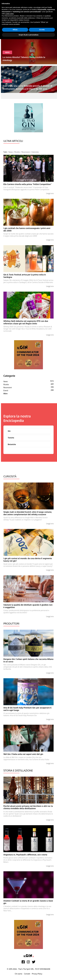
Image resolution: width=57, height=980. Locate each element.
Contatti (27, 974)
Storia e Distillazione (18, 770)
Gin (9, 431)
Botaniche (12, 444)
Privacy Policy (37, 974)
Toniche (11, 438)
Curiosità (10, 476)
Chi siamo (18, 974)
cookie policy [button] (9, 14)
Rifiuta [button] (15, 30)
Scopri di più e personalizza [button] (28, 35)
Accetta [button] (42, 30)
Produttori (11, 623)
